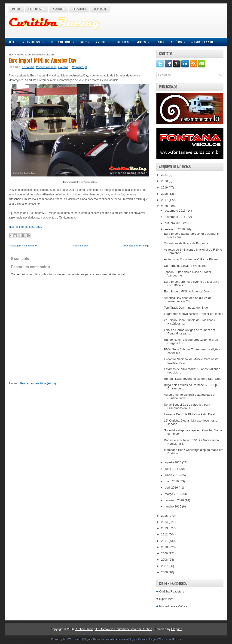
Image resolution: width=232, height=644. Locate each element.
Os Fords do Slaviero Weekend (185, 266)
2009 (165, 553)
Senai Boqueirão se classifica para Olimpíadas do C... (187, 406)
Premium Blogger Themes (132, 639)
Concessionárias (46, 67)
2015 (165, 516)
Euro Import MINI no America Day (42, 60)
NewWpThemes (72, 639)
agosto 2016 (173, 462)
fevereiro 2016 (175, 500)
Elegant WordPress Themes (165, 639)
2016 (165, 206)
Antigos (104, 41)
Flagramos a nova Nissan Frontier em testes (193, 314)
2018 (165, 194)
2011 (165, 541)
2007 (165, 566)
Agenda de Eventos (203, 42)
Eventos (144, 41)
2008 (165, 560)
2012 (165, 534)
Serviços (79, 9)
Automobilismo (35, 41)
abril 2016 (172, 488)
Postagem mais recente (23, 246)
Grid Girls (122, 42)
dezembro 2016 (176, 211)
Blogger (176, 629)
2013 (165, 528)
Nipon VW (166, 599)
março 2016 (173, 494)
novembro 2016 (176, 217)
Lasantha (110, 639)
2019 (165, 187)
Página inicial (80, 246)
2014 (165, 522)
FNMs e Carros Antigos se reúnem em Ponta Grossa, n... (189, 332)
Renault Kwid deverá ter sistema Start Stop (193, 379)
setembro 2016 (175, 229)
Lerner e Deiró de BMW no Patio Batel (189, 414)
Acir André (28, 67)
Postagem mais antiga (137, 246)
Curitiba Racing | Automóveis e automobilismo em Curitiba (113, 629)
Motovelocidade (64, 41)
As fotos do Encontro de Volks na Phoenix (192, 259)
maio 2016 (172, 481)
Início (16, 9)
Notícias (179, 41)
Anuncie (58, 9)
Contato (100, 9)
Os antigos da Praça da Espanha (186, 243)
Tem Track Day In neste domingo (186, 308)
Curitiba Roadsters (172, 591)
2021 (165, 175)
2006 (165, 572)
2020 (165, 181)
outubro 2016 (174, 223)
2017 (165, 200)
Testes (160, 42)
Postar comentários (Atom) (38, 383)
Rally (87, 41)
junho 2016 (173, 475)
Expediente (37, 9)
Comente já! (79, 67)
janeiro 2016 (173, 506)
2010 (165, 547)
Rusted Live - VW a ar (174, 606)
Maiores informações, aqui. (25, 227)
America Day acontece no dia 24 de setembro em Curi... (188, 300)
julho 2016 (172, 469)
